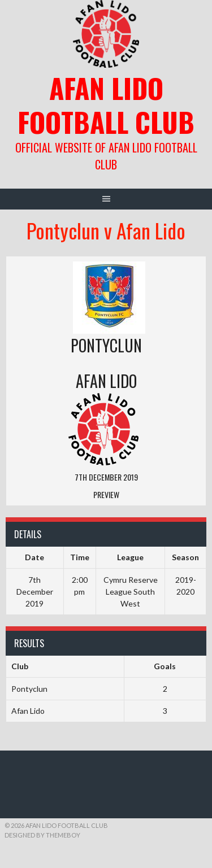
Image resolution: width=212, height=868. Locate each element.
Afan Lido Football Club (106, 105)
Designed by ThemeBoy (42, 835)
